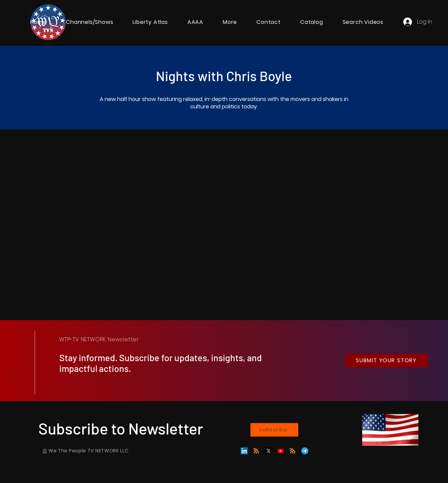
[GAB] (256, 451)
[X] (268, 451)
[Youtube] (281, 451)
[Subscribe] (274, 430)
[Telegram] (305, 451)
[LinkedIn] (244, 451)
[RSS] (293, 451)
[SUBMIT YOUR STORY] (387, 360)
